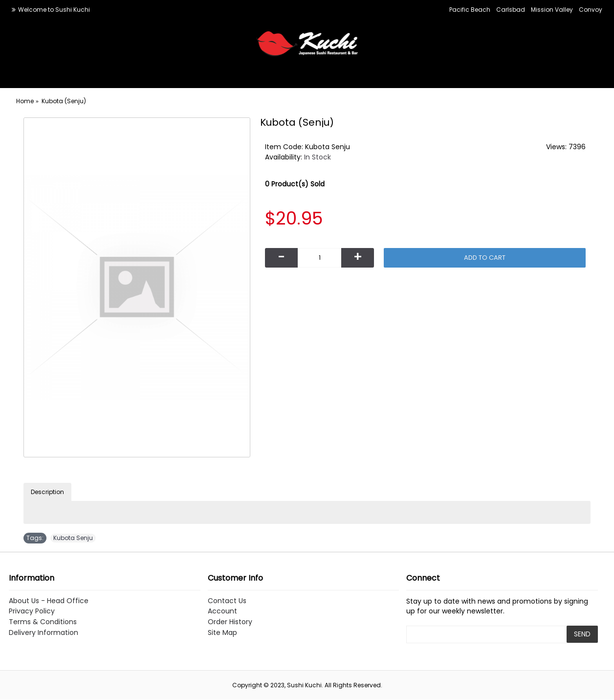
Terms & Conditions (43, 622)
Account (222, 611)
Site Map (222, 633)
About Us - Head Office (49, 601)
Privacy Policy (32, 611)
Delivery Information (44, 633)
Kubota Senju (73, 538)
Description (47, 492)
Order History (230, 622)
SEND (582, 634)
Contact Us (227, 601)
